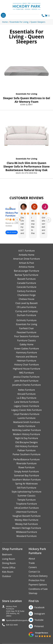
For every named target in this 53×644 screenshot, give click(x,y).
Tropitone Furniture (26, 504)
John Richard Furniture (27, 381)
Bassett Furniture (26, 279)
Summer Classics (26, 496)
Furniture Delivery (38, 576)
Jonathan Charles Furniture (26, 385)
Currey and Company (27, 311)
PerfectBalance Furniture (26, 459)
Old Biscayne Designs (26, 442)
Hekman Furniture (26, 361)
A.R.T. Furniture (26, 251)
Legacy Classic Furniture (26, 406)
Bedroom (7, 554)
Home (5, 22)
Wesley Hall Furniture (26, 524)
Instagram (40, 614)
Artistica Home (27, 267)
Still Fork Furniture (26, 488)
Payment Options (38, 585)
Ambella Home (26, 255)
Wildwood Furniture (27, 532)
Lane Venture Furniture (26, 402)
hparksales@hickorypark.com (19, 620)
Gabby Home (27, 344)
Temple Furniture (26, 500)
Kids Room (8, 572)
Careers (33, 567)
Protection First (37, 580)
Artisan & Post (26, 263)
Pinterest (39, 626)
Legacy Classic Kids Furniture (27, 410)
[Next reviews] (48, 220)
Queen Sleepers (38, 22)
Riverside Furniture (27, 463)
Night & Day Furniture (26, 438)
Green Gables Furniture (26, 349)
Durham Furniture (26, 315)
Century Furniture (26, 291)
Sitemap (33, 593)
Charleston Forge (26, 295)
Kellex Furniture (27, 390)
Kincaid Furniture (27, 394)
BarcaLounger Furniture (27, 271)
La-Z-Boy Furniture (26, 398)
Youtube (39, 620)
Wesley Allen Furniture (26, 520)
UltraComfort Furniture (26, 508)
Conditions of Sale (38, 589)
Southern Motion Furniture (26, 480)
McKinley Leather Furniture (27, 430)
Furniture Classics (26, 340)
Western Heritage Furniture (27, 528)
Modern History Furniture (26, 434)
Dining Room (9, 563)
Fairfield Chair (26, 328)
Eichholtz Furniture (26, 320)
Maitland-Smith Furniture (27, 422)
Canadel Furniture (26, 283)
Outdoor (7, 576)
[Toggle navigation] (3, 15)
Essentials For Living (19, 22)
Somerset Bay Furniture (26, 475)
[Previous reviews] (17, 220)
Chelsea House (26, 299)
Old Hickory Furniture (26, 446)
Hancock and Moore (27, 357)
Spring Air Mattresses (26, 484)
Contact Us (34, 572)
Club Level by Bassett (26, 303)
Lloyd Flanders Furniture (27, 414)
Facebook (40, 607)
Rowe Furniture (26, 467)
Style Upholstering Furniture (27, 492)
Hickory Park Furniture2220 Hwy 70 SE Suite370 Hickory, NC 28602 (15, 611)
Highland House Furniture (26, 369)
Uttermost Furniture (26, 512)
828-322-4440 (12, 625)
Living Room (9, 559)
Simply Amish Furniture (27, 472)
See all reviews (12, 232)
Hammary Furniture (26, 352)
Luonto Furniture (26, 418)
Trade (32, 563)
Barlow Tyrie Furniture (26, 275)
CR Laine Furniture (27, 307)
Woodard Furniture (26, 536)
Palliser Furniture (26, 450)
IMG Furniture (26, 373)
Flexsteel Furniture (26, 332)
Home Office (9, 568)
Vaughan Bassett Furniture (26, 516)
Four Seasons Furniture (26, 336)
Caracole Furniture (26, 287)
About (32, 559)
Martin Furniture (26, 426)
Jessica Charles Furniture (26, 377)
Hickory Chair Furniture (26, 365)
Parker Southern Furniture (27, 454)
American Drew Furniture (26, 259)
